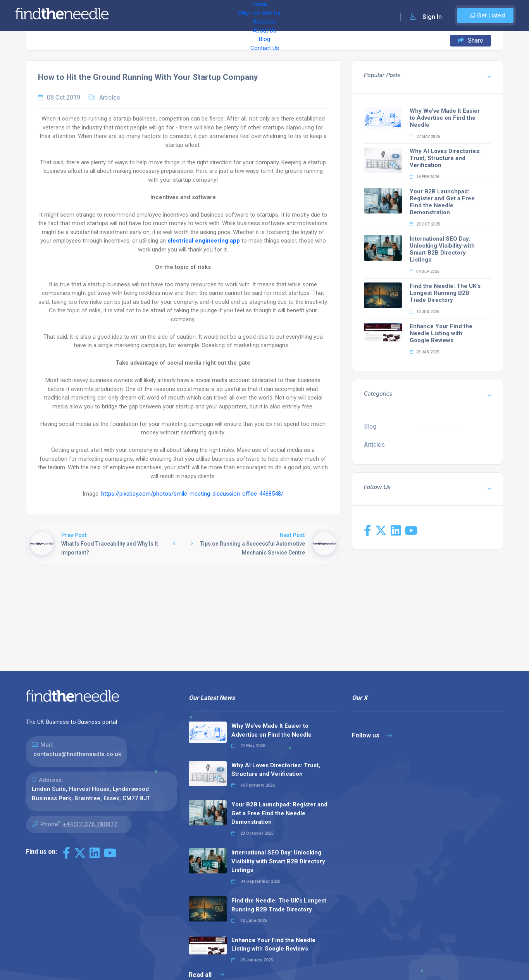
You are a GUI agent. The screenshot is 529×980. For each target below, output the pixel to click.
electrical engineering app (204, 241)
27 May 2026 (425, 137)
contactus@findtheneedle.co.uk (77, 754)
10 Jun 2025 (425, 312)
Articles (110, 97)
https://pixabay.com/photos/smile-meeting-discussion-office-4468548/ (192, 494)
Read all (206, 975)
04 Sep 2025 (425, 271)
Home (137, 16)
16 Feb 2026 (424, 177)
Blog (283, 16)
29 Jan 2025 (425, 352)
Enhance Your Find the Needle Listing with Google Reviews (441, 333)
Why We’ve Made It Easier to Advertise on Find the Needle (445, 118)
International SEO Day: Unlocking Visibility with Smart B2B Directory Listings (442, 249)
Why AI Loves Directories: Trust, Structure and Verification (445, 158)
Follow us (372, 735)
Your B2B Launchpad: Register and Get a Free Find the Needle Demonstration (442, 202)
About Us (256, 16)
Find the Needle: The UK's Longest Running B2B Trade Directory (445, 293)
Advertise (221, 16)
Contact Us (313, 16)
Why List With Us (177, 16)
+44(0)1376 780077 (90, 824)
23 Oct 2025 (425, 224)
